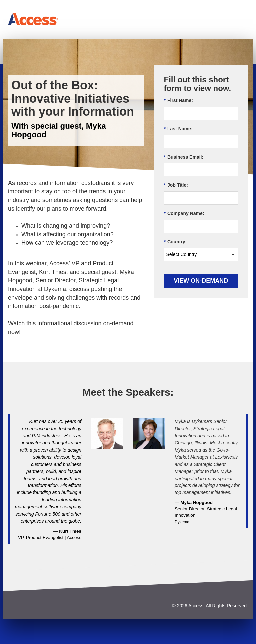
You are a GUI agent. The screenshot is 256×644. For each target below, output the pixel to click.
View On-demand (201, 281)
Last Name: (178, 129)
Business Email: (184, 157)
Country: (175, 242)
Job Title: (176, 185)
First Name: (178, 100)
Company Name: (184, 214)
